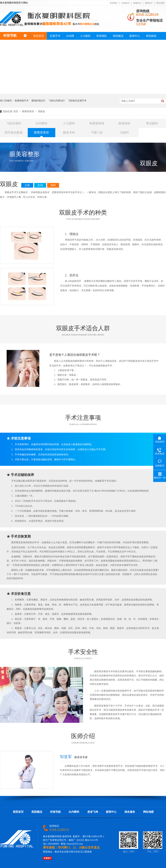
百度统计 (47, 858)
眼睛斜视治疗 (39, 101)
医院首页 (39, 36)
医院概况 (118, 36)
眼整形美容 (28, 111)
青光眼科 (152, 123)
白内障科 (41, 123)
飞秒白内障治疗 (57, 101)
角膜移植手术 (22, 101)
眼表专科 (69, 133)
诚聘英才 (149, 3)
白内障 (70, 36)
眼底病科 (124, 123)
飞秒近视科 (14, 123)
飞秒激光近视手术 (77, 101)
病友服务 (130, 812)
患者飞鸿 (93, 812)
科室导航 (55, 812)
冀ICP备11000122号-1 (93, 836)
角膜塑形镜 (97, 123)
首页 (16, 111)
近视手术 (55, 36)
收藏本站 (137, 3)
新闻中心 (135, 36)
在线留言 (125, 3)
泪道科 (124, 133)
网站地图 (160, 3)
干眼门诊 (97, 133)
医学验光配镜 (14, 133)
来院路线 (151, 36)
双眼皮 (41, 111)
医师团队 (102, 36)
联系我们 (114, 3)
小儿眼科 (85, 36)
